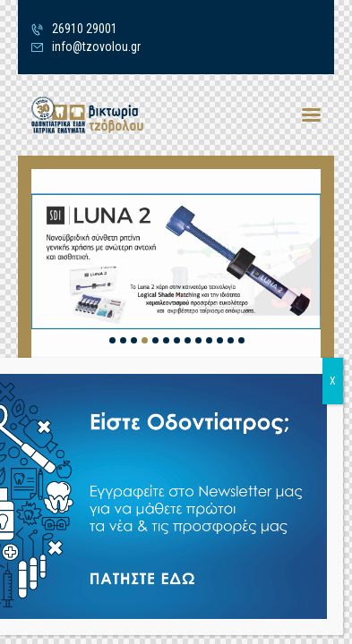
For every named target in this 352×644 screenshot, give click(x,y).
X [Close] (333, 381)
